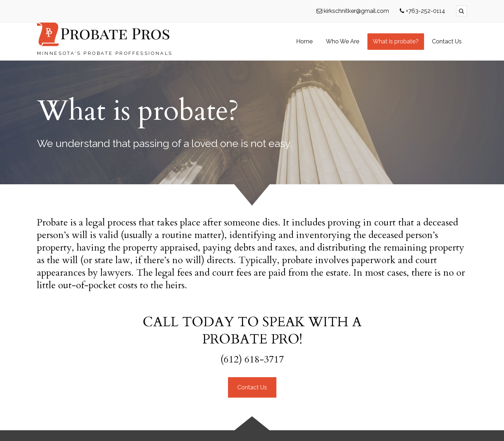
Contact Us (252, 387)
